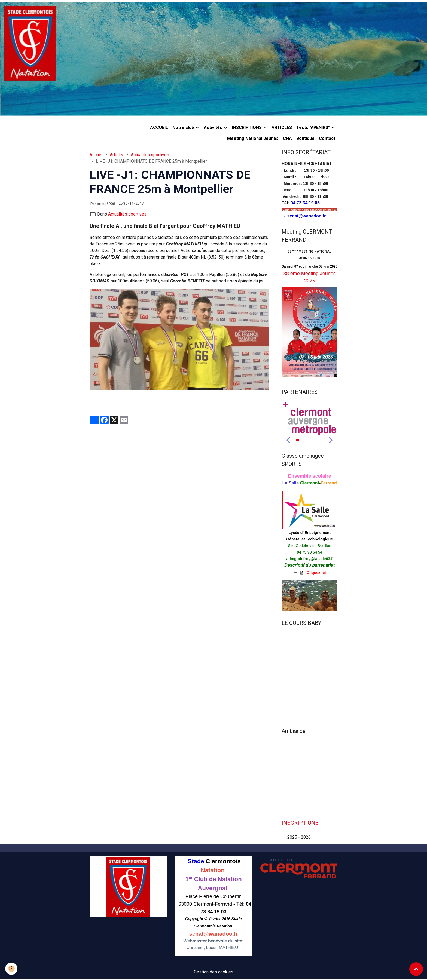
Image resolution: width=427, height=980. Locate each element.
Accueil (97, 155)
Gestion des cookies (214, 972)
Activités (213, 128)
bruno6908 (106, 204)
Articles (117, 155)
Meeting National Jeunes (253, 138)
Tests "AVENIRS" (314, 128)
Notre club (184, 128)
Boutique (305, 138)
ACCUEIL (159, 128)
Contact (327, 138)
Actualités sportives (150, 155)
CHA (287, 138)
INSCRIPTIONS (247, 128)
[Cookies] (12, 969)
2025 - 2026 (299, 838)
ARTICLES (282, 128)
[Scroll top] (416, 969)
